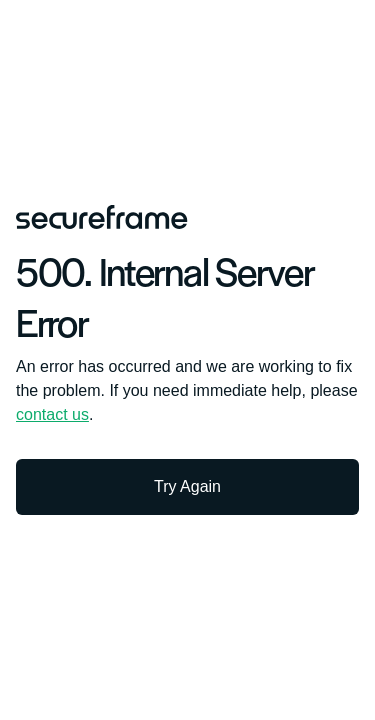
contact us (52, 414)
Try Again (187, 486)
